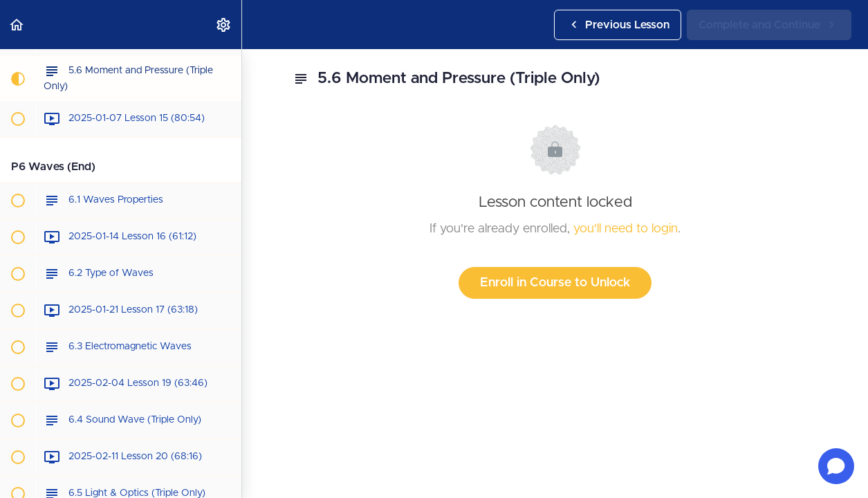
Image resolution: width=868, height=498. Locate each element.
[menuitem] (224, 25)
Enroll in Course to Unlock (555, 283)
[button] (17, 25)
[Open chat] (836, 466)
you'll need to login (626, 229)
